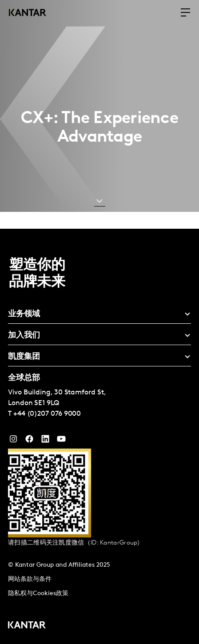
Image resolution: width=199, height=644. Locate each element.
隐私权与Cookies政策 (38, 594)
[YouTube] (45, 441)
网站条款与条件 (30, 579)
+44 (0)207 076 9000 (47, 414)
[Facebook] (29, 441)
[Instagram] (13, 441)
